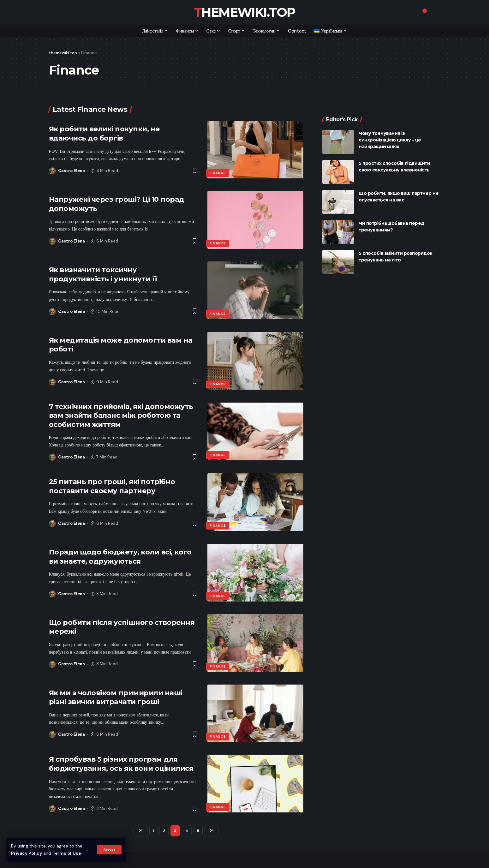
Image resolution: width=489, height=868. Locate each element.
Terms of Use (67, 853)
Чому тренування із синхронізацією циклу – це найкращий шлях (390, 129)
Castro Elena (72, 171)
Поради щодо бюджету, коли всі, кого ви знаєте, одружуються (120, 557)
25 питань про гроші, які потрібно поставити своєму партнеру (112, 486)
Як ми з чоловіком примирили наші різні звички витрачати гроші (116, 697)
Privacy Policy (27, 853)
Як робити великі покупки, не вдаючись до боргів (104, 134)
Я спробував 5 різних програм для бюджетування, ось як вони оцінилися (121, 764)
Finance (218, 173)
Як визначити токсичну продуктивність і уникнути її (103, 274)
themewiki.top (244, 12)
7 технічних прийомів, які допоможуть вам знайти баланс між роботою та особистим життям (121, 416)
